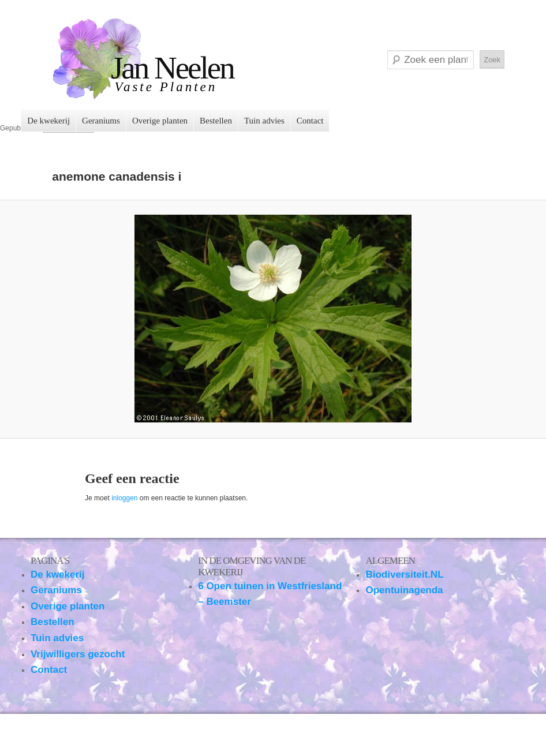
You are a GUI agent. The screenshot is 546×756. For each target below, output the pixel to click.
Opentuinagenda (404, 590)
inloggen (124, 498)
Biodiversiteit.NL (404, 575)
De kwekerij (48, 121)
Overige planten (160, 121)
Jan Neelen (172, 68)
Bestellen (216, 121)
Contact (310, 121)
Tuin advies (264, 121)
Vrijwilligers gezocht (78, 654)
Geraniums (101, 121)
